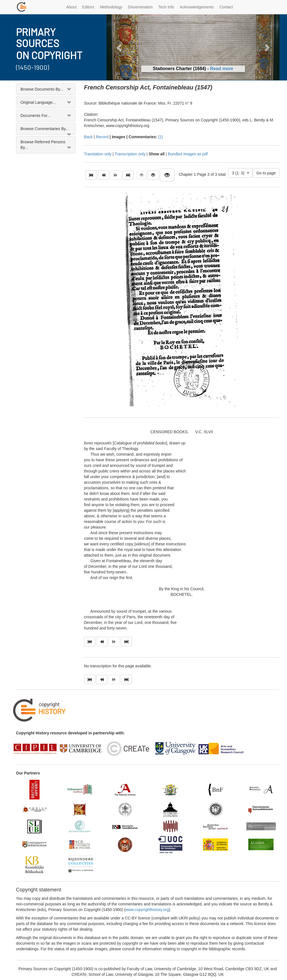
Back (88, 137)
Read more (222, 69)
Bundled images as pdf (188, 154)
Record (102, 137)
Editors (88, 7)
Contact (226, 7)
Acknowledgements (197, 7)
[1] (161, 137)
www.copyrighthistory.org (147, 910)
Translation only (98, 154)
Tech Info (166, 7)
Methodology (111, 7)
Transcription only (130, 154)
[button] (119, 47)
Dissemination (140, 7)
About (71, 7)
